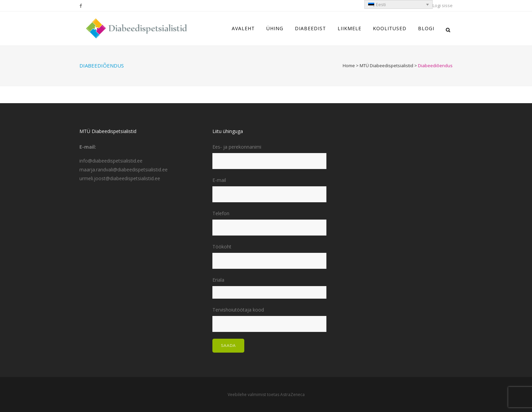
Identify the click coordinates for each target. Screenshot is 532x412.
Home (349, 65)
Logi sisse (443, 5)
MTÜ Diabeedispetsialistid (386, 65)
